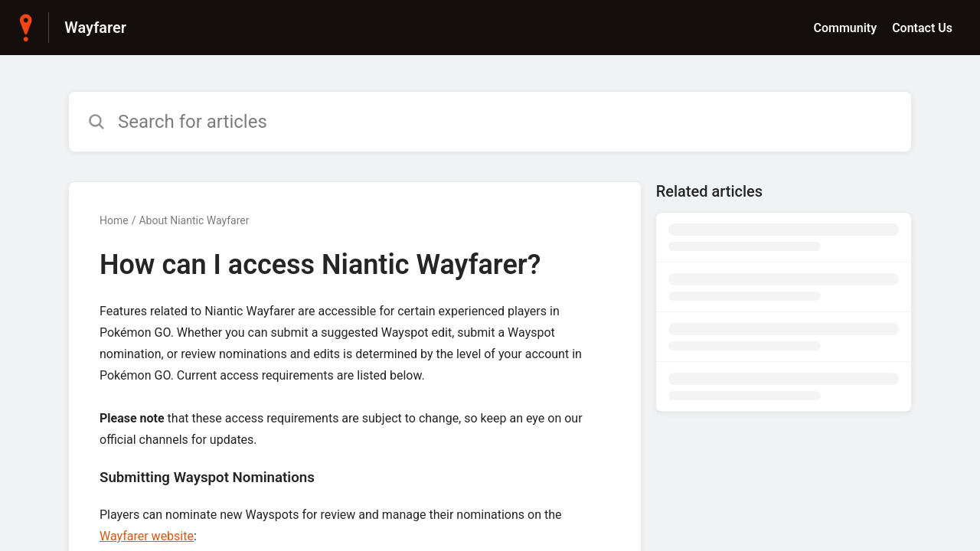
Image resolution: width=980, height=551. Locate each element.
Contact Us (922, 28)
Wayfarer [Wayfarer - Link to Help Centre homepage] (95, 28)
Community (845, 28)
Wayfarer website (147, 536)
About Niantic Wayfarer (194, 220)
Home (114, 220)
